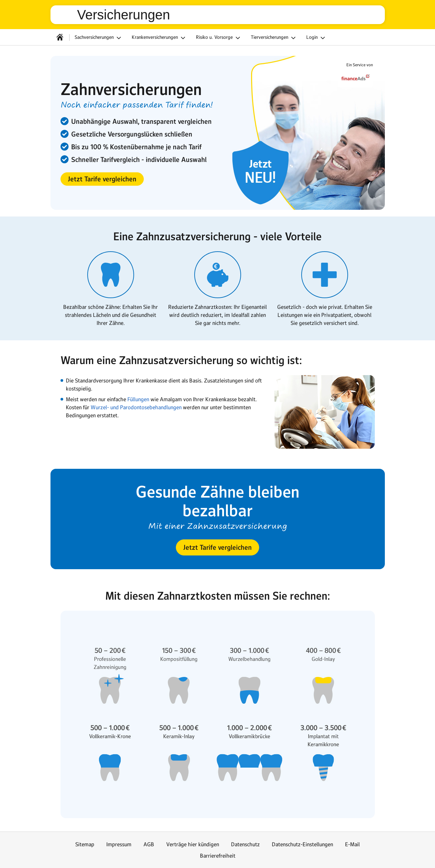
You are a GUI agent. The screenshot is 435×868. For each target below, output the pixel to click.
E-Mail (352, 844)
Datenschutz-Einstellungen (302, 844)
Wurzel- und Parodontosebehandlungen (136, 407)
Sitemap (85, 844)
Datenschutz (245, 844)
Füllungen (139, 399)
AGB (149, 844)
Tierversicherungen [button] (274, 38)
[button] (102, 179)
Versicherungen (124, 15)
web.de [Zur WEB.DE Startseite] (67, 15)
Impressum (119, 844)
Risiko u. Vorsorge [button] (219, 38)
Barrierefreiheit (218, 856)
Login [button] (317, 38)
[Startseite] (60, 37)
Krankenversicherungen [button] (159, 38)
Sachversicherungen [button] (99, 38)
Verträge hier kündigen (193, 844)
